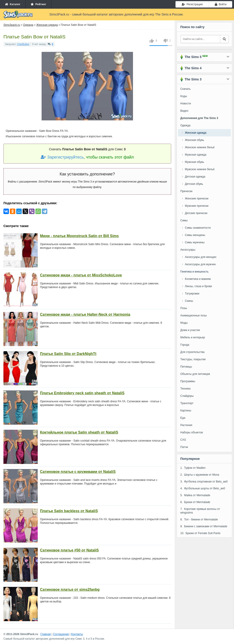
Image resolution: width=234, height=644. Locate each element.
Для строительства (192, 352)
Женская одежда (196, 133)
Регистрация (192, 4)
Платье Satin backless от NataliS (69, 511)
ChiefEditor (23, 44)
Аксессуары (188, 250)
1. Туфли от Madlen (193, 468)
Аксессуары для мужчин (200, 264)
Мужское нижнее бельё (200, 169)
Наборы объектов (192, 432)
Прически (186, 191)
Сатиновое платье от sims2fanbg (70, 590)
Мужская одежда (196, 155)
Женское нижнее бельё (200, 147)
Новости (186, 103)
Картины (186, 411)
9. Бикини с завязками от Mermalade (204, 526)
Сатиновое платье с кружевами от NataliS (78, 472)
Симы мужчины (195, 242)
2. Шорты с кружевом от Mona (200, 475)
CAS (183, 440)
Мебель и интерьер (193, 337)
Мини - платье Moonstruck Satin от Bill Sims (79, 236)
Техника (185, 389)
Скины (189, 301)
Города (185, 345)
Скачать (185, 89)
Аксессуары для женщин (201, 257)
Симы (184, 220)
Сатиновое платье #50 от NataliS (69, 550)
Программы (188, 381)
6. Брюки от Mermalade (195, 502)
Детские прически (196, 213)
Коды (184, 96)
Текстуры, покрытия (193, 359)
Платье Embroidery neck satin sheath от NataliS (82, 393)
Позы (184, 308)
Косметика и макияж (198, 279)
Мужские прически (197, 206)
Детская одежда (195, 177)
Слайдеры (187, 396)
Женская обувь (194, 140)
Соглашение (61, 634)
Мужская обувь (194, 162)
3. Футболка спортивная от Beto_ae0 (204, 482)
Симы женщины (195, 235)
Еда (183, 418)
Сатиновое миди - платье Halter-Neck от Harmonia (85, 314)
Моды (184, 323)
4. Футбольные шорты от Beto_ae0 (203, 488)
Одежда (185, 125)
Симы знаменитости (198, 228)
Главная (46, 634)
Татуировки (192, 294)
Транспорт (187, 403)
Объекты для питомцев (195, 374)
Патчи (184, 447)
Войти (221, 4)
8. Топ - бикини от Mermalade (199, 519)
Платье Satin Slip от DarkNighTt (68, 354)
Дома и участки (190, 330)
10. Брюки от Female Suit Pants (200, 533)
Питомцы (186, 367)
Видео (184, 111)
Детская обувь (194, 184)
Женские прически (197, 199)
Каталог (13, 4)
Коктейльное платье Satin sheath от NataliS (79, 432)
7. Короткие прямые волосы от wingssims (200, 511)
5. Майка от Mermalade (195, 495)
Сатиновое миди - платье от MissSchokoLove (81, 275)
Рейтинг (38, 4)
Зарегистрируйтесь (62, 157)
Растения (186, 425)
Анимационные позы (194, 315)
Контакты (77, 634)
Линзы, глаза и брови (198, 286)
